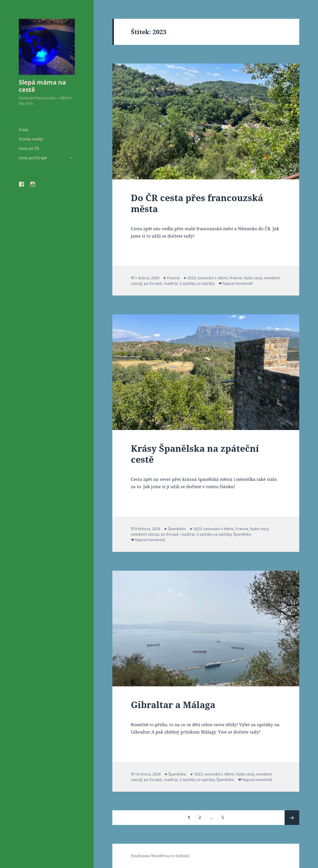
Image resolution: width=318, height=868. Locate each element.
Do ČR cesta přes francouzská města (197, 203)
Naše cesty (253, 278)
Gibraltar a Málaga (173, 705)
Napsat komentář (238, 283)
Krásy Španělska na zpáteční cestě (195, 454)
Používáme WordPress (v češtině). (160, 856)
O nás (24, 130)
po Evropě (153, 283)
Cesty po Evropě (33, 158)
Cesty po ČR (29, 148)
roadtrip (171, 283)
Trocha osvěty (31, 139)
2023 (191, 278)
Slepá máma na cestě (42, 86)
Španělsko (177, 529)
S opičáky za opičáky (197, 283)
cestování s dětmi (213, 278)
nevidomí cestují (145, 534)
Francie (173, 278)
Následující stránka (292, 818)
